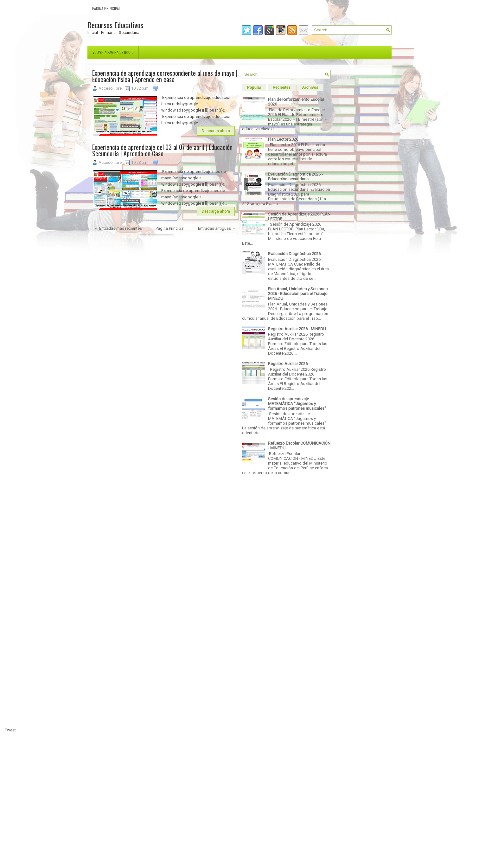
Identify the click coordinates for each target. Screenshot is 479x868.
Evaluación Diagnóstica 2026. (295, 254)
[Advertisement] (165, 552)
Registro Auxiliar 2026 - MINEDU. (297, 329)
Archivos (310, 87)
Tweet (10, 730)
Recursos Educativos (115, 25)
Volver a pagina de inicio (113, 52)
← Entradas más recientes (118, 228)
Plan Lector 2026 (283, 139)
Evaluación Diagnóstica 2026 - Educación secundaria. (295, 177)
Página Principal (106, 8)
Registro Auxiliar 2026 (288, 364)
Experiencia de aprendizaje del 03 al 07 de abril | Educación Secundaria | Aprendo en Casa (162, 150)
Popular (254, 87)
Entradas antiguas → (217, 228)
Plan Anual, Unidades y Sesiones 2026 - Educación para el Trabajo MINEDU (298, 294)
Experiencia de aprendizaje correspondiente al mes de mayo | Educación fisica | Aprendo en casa (165, 76)
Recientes (282, 87)
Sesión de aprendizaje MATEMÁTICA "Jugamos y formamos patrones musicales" (297, 404)
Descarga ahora (216, 131)
